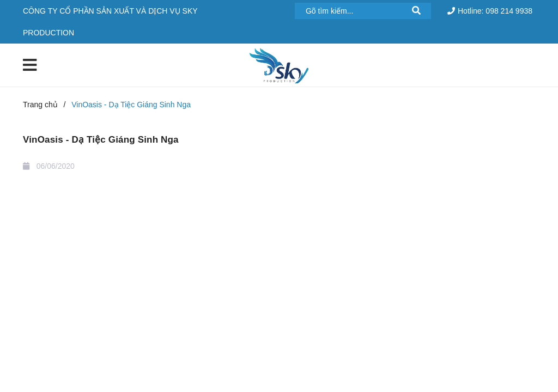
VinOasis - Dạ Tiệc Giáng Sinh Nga (101, 140)
